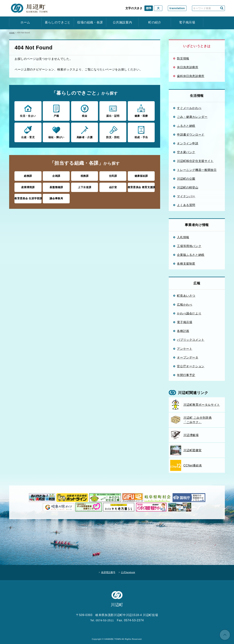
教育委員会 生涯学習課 (28, 197)
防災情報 (183, 58)
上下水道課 (85, 186)
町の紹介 (155, 22)
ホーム (25, 22)
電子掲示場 (187, 22)
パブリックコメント (191, 340)
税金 (85, 111)
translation (177, 8)
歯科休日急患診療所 (191, 76)
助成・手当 (141, 132)
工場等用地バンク (189, 246)
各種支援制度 (186, 264)
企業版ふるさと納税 (191, 255)
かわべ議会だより (189, 313)
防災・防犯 (113, 132)
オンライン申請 (188, 143)
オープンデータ (188, 357)
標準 (149, 8)
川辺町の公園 (186, 179)
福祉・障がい (56, 132)
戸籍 (56, 111)
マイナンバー (186, 196)
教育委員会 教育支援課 (141, 186)
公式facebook (130, 571)
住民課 (113, 175)
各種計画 (183, 331)
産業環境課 (28, 186)
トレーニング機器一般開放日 (197, 170)
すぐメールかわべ (189, 108)
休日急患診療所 (188, 67)
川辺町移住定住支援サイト (195, 161)
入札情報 (183, 237)
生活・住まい (28, 111)
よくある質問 (186, 205)
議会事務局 (56, 197)
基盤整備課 (56, 186)
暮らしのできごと (58, 22)
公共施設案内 (122, 22)
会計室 (113, 186)
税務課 (85, 175)
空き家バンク (186, 152)
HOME (12, 33)
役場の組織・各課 (90, 22)
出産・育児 (28, 132)
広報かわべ (185, 305)
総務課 (28, 175)
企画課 (56, 175)
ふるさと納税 (186, 126)
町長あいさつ (186, 296)
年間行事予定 (186, 375)
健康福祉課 (141, 175)
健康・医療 (141, 111)
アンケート (185, 349)
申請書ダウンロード (191, 135)
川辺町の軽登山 (188, 187)
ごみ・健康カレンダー (192, 117)
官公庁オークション (191, 366)
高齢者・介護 (85, 132)
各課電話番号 (106, 571)
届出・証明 (113, 111)
